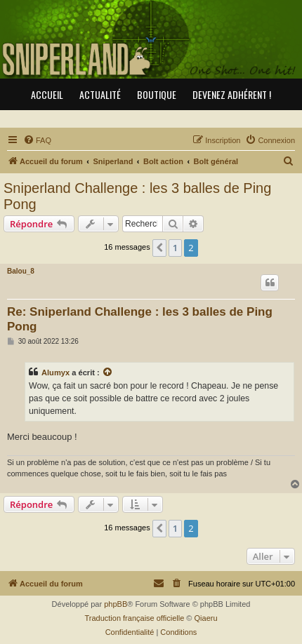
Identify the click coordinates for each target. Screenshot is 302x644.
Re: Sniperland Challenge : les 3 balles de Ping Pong (140, 319)
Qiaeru (206, 618)
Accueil (47, 94)
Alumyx (55, 373)
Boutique (157, 94)
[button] (159, 248)
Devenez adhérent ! (232, 94)
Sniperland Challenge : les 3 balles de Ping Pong (137, 196)
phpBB (116, 604)
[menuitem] (37, 140)
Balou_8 (21, 271)
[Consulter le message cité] (108, 373)
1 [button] (175, 248)
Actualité (100, 94)
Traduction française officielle (134, 618)
